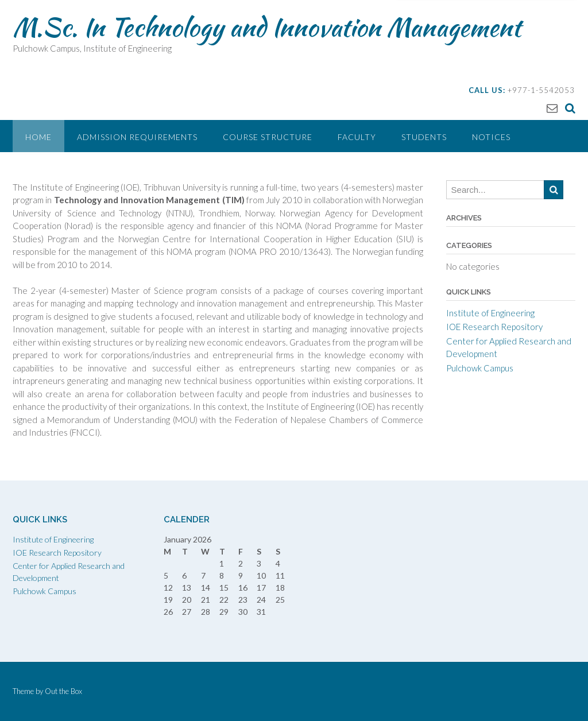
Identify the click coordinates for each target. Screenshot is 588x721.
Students (424, 137)
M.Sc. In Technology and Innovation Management (267, 27)
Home (38, 137)
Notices (491, 137)
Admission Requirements (137, 137)
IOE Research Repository (494, 327)
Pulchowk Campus (480, 368)
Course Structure (268, 137)
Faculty (357, 137)
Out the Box (63, 691)
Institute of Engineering (490, 313)
